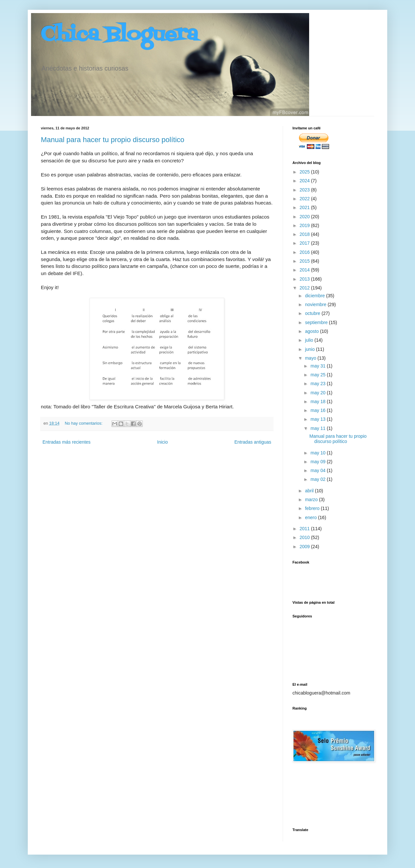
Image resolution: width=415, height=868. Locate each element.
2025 (305, 172)
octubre (313, 313)
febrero (313, 508)
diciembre (315, 296)
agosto (312, 331)
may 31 (319, 366)
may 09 (319, 462)
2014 (305, 270)
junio (310, 349)
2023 (305, 190)
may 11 (319, 428)
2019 (305, 225)
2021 (305, 207)
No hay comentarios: (84, 423)
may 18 (319, 401)
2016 (305, 252)
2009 (305, 547)
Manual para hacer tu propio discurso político (113, 140)
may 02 (319, 479)
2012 (305, 288)
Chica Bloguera (119, 35)
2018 (305, 234)
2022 (305, 199)
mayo (311, 358)
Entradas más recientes (66, 442)
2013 (305, 279)
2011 (305, 529)
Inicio (163, 442)
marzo (312, 500)
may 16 (319, 410)
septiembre (317, 322)
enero (311, 517)
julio (310, 340)
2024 (305, 181)
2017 (305, 243)
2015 (305, 261)
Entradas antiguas (253, 442)
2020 (305, 217)
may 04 (319, 470)
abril (310, 491)
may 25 (319, 375)
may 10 (319, 453)
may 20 (319, 393)
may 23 (319, 384)
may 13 (319, 419)
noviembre (316, 304)
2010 (305, 537)
